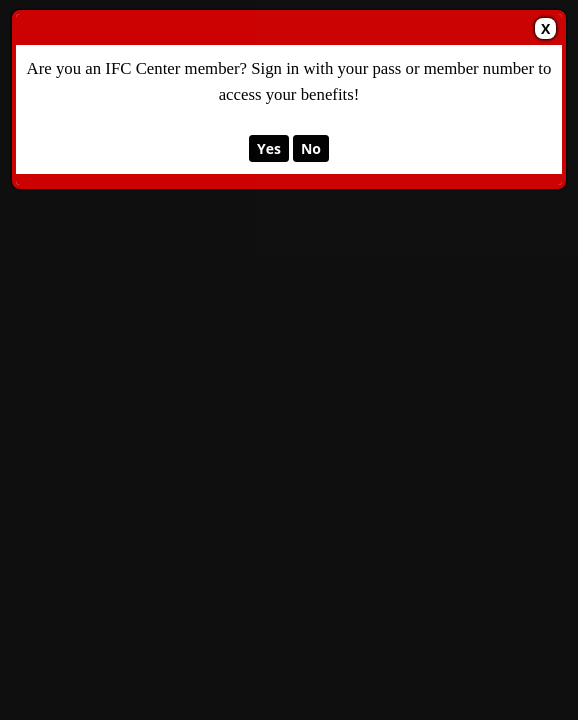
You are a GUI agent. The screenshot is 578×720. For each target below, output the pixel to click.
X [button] (545, 28)
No (311, 148)
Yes (269, 148)
